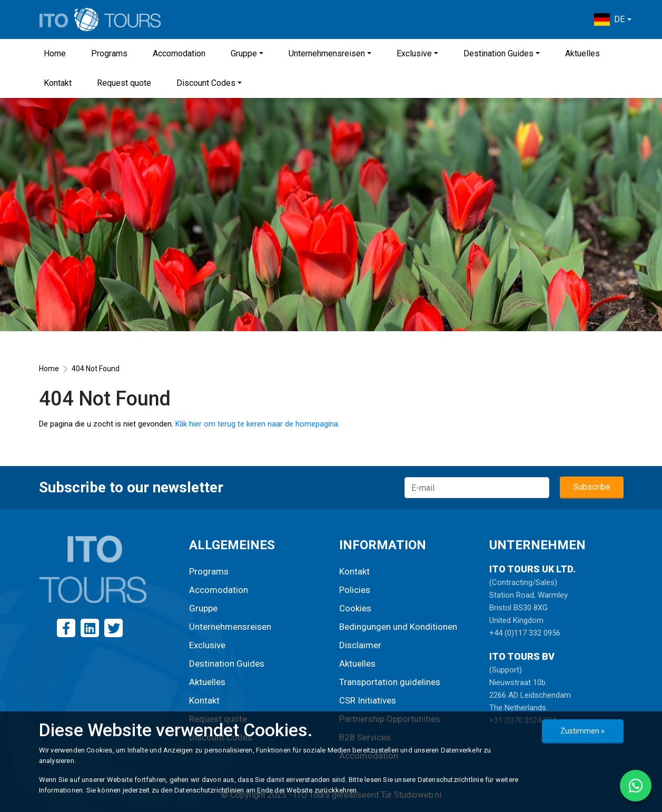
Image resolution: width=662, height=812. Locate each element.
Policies (355, 590)
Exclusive (414, 53)
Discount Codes (206, 83)
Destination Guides (498, 53)
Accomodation (179, 53)
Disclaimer (360, 645)
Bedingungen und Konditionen (398, 627)
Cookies (355, 608)
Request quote (124, 83)
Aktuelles (582, 53)
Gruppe (244, 53)
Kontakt (58, 83)
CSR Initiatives (368, 700)
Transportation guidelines (390, 682)
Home (55, 53)
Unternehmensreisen (327, 53)
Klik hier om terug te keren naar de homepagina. (258, 424)
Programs (109, 53)
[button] (612, 19)
